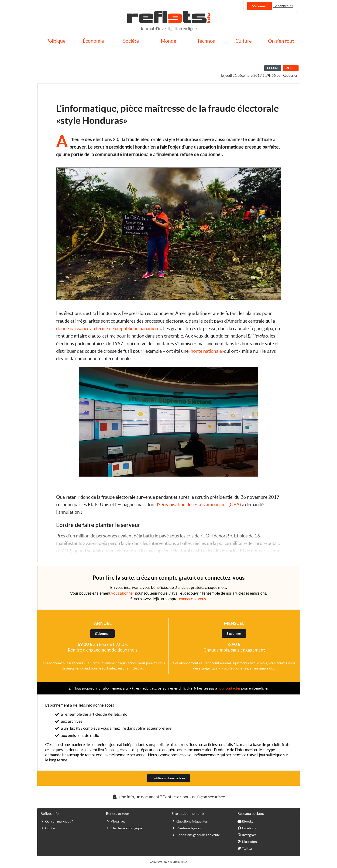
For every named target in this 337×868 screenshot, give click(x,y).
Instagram (247, 835)
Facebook (247, 828)
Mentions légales (186, 828)
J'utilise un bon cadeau (168, 778)
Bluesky (245, 821)
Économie (93, 41)
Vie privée (116, 821)
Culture (244, 41)
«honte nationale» (206, 351)
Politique (56, 41)
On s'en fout (281, 41)
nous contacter (229, 688)
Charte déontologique (124, 828)
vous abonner (123, 593)
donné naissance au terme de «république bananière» (109, 328)
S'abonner (260, 6)
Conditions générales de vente (196, 835)
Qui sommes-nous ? (57, 821)
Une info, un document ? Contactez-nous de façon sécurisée (168, 797)
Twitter (245, 848)
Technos (206, 41)
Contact (49, 828)
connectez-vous (192, 599)
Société (131, 41)
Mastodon (247, 841)
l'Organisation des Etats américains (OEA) (199, 505)
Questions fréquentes (190, 821)
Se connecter (283, 6)
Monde (168, 41)
